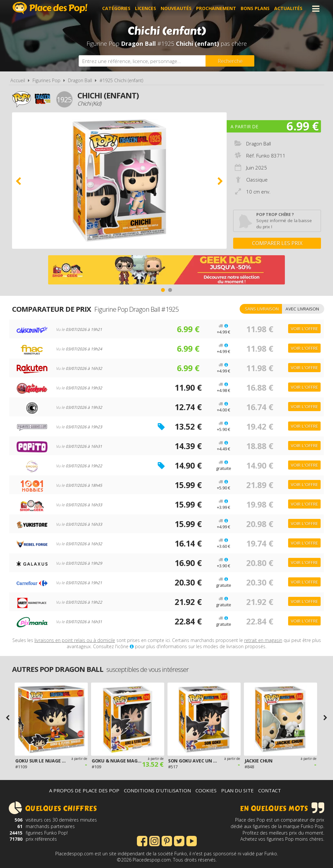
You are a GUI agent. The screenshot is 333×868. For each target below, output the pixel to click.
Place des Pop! (50, 8)
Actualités (288, 9)
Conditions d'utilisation (157, 790)
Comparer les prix (277, 243)
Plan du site (237, 790)
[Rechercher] (230, 61)
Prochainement (216, 9)
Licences (146, 9)
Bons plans (255, 9)
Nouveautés (176, 9)
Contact (270, 790)
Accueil (18, 80)
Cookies (206, 790)
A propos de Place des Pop (84, 790)
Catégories (116, 9)
